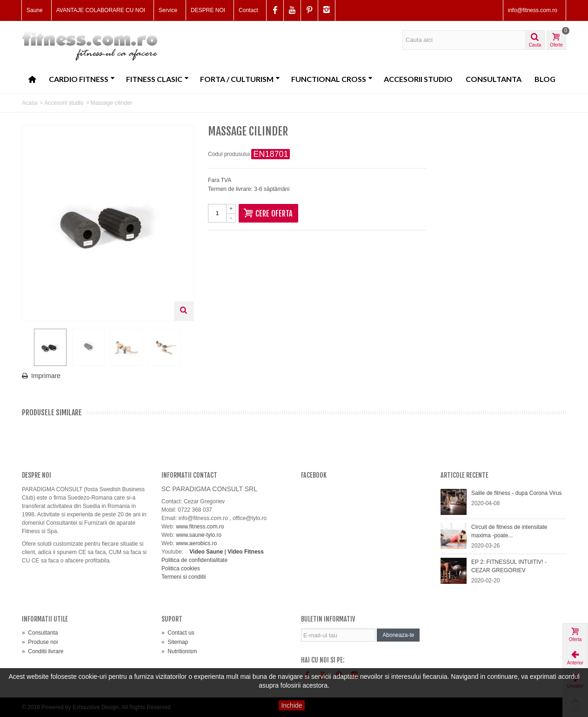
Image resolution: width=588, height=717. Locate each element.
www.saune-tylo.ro (199, 535)
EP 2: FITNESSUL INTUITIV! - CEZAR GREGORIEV (509, 566)
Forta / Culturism (240, 79)
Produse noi (40, 642)
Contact (248, 10)
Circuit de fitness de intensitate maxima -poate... (509, 531)
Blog (545, 79)
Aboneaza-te (398, 635)
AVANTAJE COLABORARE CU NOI (101, 10)
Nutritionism (179, 651)
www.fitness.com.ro (200, 527)
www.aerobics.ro (196, 543)
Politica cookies (181, 568)
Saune (35, 10)
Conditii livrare (43, 651)
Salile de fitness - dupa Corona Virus (517, 493)
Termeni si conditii (184, 577)
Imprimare (46, 376)
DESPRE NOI (208, 10)
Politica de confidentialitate (194, 560)
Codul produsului (229, 154)
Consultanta (494, 79)
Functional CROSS (332, 79)
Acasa (30, 103)
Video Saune (206, 552)
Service (168, 10)
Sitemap (175, 642)
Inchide (291, 705)
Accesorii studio (418, 79)
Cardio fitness (82, 79)
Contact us (178, 633)
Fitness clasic (157, 79)
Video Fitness (246, 552)
